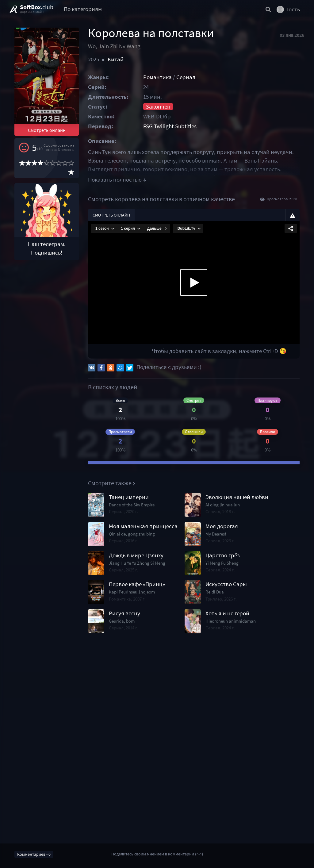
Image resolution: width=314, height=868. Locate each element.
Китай (116, 59)
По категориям (83, 9)
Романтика (157, 77)
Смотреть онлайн (47, 130)
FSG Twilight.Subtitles (170, 126)
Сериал (186, 77)
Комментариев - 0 (34, 854)
